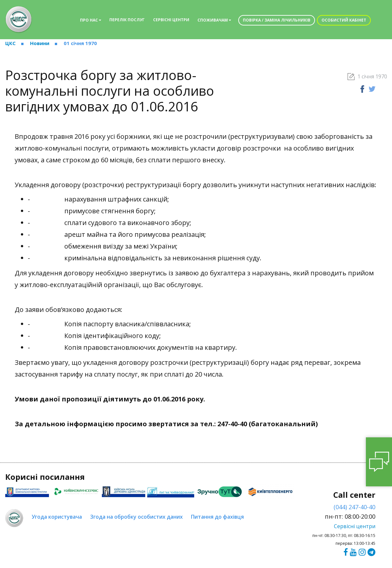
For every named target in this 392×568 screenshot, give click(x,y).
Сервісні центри (171, 20)
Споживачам (214, 20)
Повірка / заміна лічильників (277, 20)
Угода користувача (57, 517)
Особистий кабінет (344, 20)
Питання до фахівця (217, 517)
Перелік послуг (127, 20)
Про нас (91, 20)
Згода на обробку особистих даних (136, 517)
